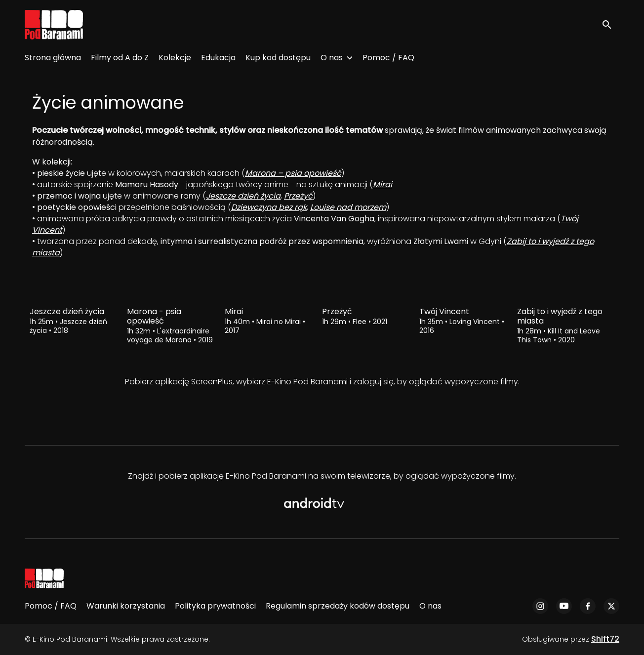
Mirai (382, 184)
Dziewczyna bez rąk (269, 207)
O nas (332, 58)
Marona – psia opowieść (293, 173)
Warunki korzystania (126, 606)
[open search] (610, 24)
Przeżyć (298, 196)
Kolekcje (175, 58)
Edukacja (218, 58)
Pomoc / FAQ (388, 58)
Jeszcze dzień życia (243, 196)
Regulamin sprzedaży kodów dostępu (338, 606)
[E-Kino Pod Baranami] (44, 578)
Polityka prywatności (215, 606)
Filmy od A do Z (120, 58)
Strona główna (53, 58)
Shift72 (605, 639)
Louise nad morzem (348, 207)
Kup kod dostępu (278, 58)
